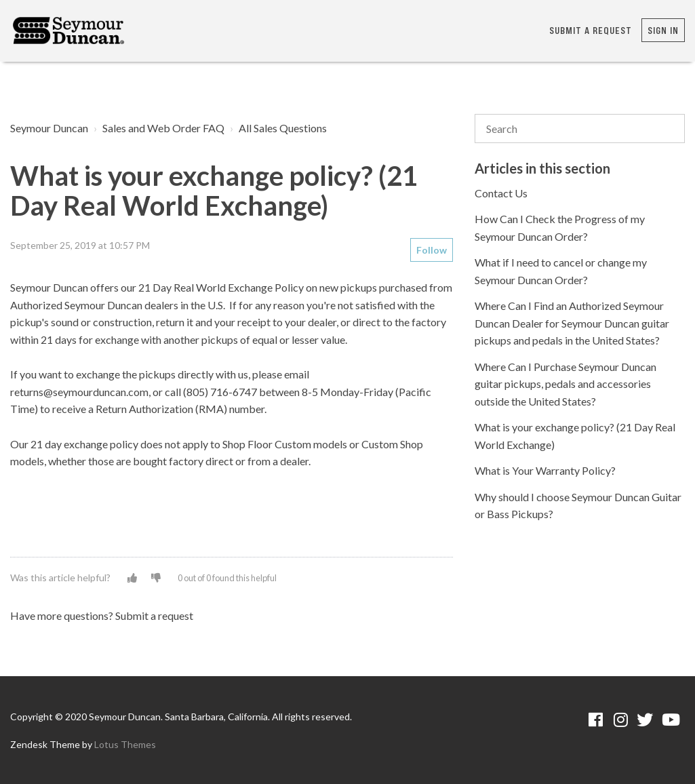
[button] (132, 577)
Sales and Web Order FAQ (163, 128)
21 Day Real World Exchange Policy (221, 287)
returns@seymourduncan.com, (80, 392)
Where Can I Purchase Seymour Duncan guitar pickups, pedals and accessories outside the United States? (565, 384)
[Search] (580, 129)
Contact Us (501, 193)
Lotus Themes (125, 744)
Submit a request (591, 30)
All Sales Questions (283, 128)
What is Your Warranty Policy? (545, 470)
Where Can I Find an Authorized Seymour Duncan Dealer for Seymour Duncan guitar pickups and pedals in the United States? (572, 323)
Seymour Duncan (49, 128)
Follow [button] (432, 250)
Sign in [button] (663, 30)
